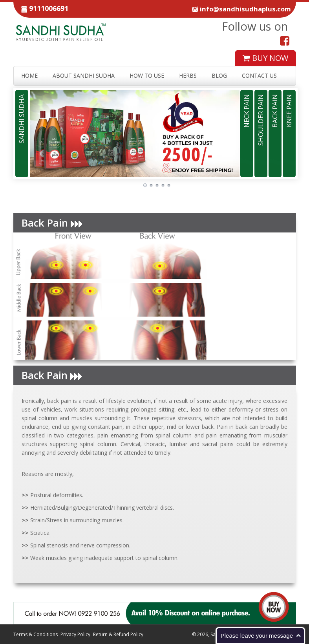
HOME (29, 76)
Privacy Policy (75, 634)
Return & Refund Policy (118, 634)
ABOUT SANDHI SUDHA (84, 76)
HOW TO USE (147, 76)
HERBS (188, 76)
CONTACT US (259, 76)
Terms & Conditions (36, 634)
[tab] (22, 134)
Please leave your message (257, 636)
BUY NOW (265, 58)
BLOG (219, 76)
